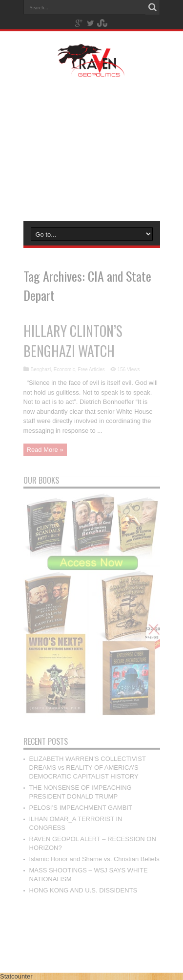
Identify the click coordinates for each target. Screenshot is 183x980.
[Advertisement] (91, 148)
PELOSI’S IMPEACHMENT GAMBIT (81, 808)
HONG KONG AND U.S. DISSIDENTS (83, 890)
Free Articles (91, 369)
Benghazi (41, 369)
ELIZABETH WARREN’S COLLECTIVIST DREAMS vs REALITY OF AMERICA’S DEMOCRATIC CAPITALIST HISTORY (88, 768)
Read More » (45, 450)
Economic (64, 369)
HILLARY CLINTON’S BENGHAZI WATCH (73, 341)
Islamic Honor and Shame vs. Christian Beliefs (94, 859)
